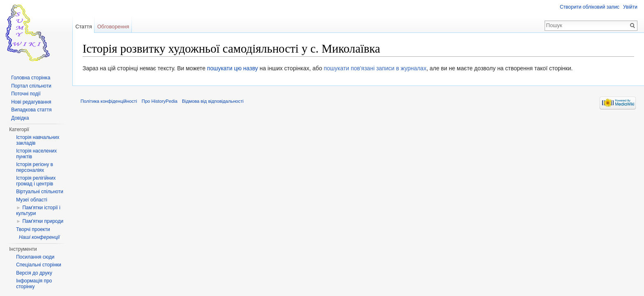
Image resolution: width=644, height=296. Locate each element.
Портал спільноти (31, 86)
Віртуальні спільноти (40, 192)
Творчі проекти (33, 229)
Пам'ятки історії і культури (38, 210)
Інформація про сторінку (34, 284)
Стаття (83, 27)
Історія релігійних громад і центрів (36, 181)
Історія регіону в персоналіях (34, 167)
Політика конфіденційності (109, 101)
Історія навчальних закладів (38, 140)
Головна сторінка (31, 78)
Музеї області (32, 200)
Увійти (630, 7)
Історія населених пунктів (36, 154)
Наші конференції (39, 237)
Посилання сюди (35, 257)
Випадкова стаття (31, 110)
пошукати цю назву (232, 68)
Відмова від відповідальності (213, 101)
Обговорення (113, 27)
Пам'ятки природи (43, 221)
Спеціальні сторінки (39, 265)
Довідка (20, 118)
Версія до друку (34, 273)
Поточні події (26, 94)
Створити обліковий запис (590, 7)
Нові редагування (31, 102)
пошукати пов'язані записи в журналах (375, 68)
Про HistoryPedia (160, 101)
